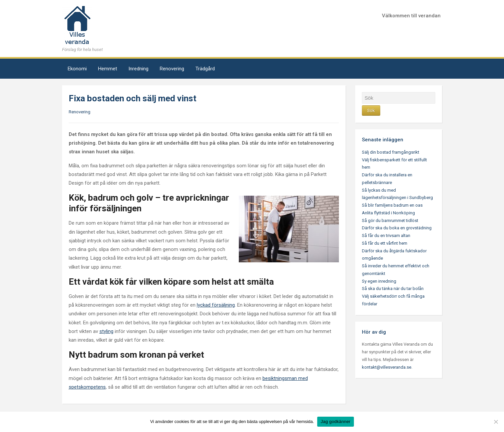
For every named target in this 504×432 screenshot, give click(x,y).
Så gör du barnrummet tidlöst (390, 220)
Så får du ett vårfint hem (385, 243)
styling (106, 331)
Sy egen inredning (379, 281)
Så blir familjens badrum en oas (392, 205)
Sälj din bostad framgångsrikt (391, 152)
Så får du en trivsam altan (386, 235)
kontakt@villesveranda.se (387, 367)
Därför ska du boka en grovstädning (397, 228)
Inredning (138, 69)
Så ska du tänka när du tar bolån (393, 288)
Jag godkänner (335, 421)
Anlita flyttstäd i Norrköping (388, 213)
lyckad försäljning (216, 305)
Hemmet (108, 69)
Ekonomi (77, 69)
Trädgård (205, 69)
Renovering (172, 69)
